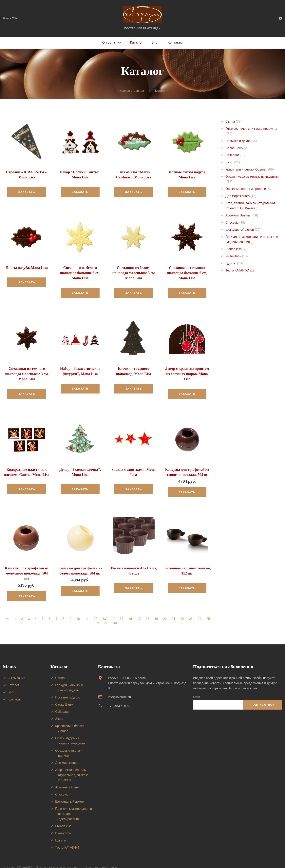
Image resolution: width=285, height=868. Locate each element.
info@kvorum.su (119, 689)
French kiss (236, 249)
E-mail (196, 689)
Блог (155, 42)
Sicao (233, 162)
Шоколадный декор (243, 230)
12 (96, 611)
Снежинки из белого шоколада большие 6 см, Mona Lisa (80, 272)
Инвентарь (237, 256)
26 (97, 616)
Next (115, 616)
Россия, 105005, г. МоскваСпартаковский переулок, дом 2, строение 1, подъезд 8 (147, 676)
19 (157, 611)
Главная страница (131, 91)
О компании (112, 42)
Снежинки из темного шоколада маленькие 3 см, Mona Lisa (27, 373)
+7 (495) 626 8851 (121, 698)
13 (105, 611)
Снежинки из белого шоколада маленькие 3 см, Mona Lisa (134, 272)
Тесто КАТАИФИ (240, 270)
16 (131, 611)
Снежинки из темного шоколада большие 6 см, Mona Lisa (187, 272)
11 (87, 611)
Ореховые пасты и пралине (248, 189)
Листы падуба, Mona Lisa (27, 267)
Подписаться (263, 697)
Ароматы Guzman (242, 215)
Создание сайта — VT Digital (99, 860)
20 (165, 611)
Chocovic (235, 222)
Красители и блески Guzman (250, 169)
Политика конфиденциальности (56, 860)
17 (140, 611)
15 (122, 611)
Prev (6, 611)
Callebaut (235, 155)
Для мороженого (241, 196)
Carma (233, 121)
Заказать (27, 192)
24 (200, 611)
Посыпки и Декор (241, 141)
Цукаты (234, 263)
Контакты (175, 42)
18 (148, 611)
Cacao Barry (237, 148)
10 (79, 611)
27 (105, 616)
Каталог (136, 42)
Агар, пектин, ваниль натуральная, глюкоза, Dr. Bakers (72, 767)
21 (174, 611)
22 (183, 611)
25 (209, 611)
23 (192, 611)
